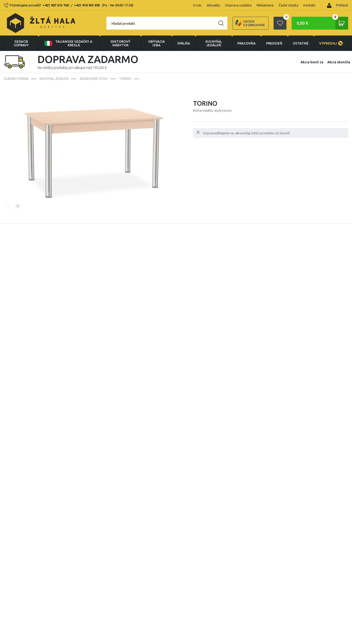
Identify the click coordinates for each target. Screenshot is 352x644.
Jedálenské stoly (94, 79)
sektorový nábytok (120, 43)
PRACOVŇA (246, 43)
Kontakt (309, 5)
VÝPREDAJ (331, 43)
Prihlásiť (337, 6)
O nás (197, 5)
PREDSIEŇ (274, 43)
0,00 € (322, 23)
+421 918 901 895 (87, 5)
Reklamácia (265, 5)
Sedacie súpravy (21, 43)
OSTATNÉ (301, 43)
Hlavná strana (16, 79)
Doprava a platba (238, 5)
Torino (125, 79)
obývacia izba (156, 43)
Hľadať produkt (123, 23)
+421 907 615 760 (56, 5)
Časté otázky (288, 5)
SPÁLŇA (184, 43)
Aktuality (213, 5)
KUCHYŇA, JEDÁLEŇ (214, 43)
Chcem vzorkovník (250, 23)
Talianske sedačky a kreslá (68, 43)
